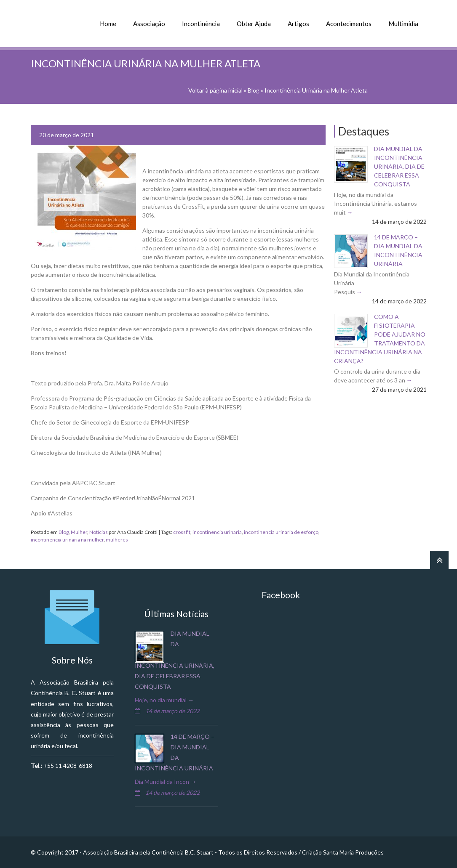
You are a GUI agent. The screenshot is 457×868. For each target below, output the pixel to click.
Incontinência (201, 24)
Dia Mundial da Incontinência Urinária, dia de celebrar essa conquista (399, 166)
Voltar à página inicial (215, 90)
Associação (149, 24)
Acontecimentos (349, 24)
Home (108, 24)
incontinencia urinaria (217, 532)
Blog (254, 90)
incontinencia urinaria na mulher (67, 540)
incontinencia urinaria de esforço (281, 532)
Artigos (298, 24)
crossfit (182, 532)
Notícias (99, 532)
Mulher (79, 532)
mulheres (117, 540)
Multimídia (403, 24)
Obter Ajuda (254, 24)
